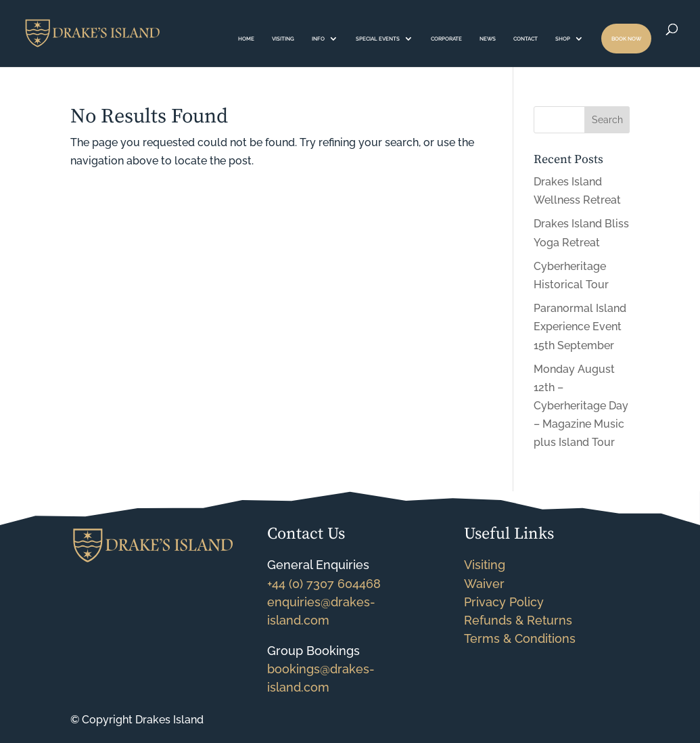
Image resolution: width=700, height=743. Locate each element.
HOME (246, 39)
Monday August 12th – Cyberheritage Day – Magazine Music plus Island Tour (581, 406)
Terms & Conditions (520, 638)
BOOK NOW (626, 39)
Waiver (484, 584)
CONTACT (526, 39)
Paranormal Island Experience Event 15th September (580, 327)
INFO (318, 39)
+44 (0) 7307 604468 (324, 584)
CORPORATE (446, 39)
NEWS (488, 39)
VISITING (283, 39)
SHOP (563, 39)
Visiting (485, 565)
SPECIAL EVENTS (378, 39)
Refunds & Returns (518, 620)
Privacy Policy (504, 602)
